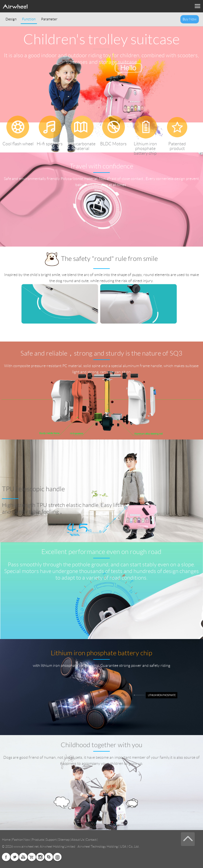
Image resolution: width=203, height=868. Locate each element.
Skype (49, 857)
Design (11, 19)
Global (57, 857)
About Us (78, 840)
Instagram (40, 857)
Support (51, 840)
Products (38, 840)
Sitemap (64, 840)
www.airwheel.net (26, 846)
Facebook (6, 857)
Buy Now (190, 19)
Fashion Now (21, 840)
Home (6, 840)
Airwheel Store (32, 857)
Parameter (49, 19)
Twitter (15, 857)
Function (29, 19)
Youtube (23, 857)
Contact (91, 840)
